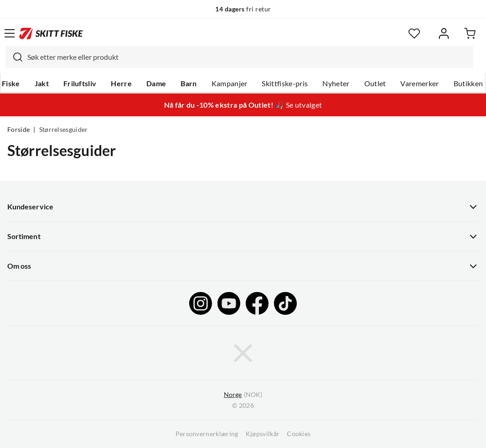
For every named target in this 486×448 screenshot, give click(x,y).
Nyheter (336, 83)
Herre (121, 83)
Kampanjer (230, 83)
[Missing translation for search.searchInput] (14, 57)
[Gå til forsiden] (51, 33)
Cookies (299, 434)
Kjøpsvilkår (263, 434)
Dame (156, 83)
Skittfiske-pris (285, 83)
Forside (18, 130)
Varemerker (419, 83)
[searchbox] (248, 57)
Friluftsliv (80, 83)
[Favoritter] (414, 34)
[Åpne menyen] (10, 33)
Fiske (11, 83)
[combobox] (239, 57)
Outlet (375, 83)
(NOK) (243, 395)
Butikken (468, 83)
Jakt (42, 83)
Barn (189, 83)
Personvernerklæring (207, 434)
